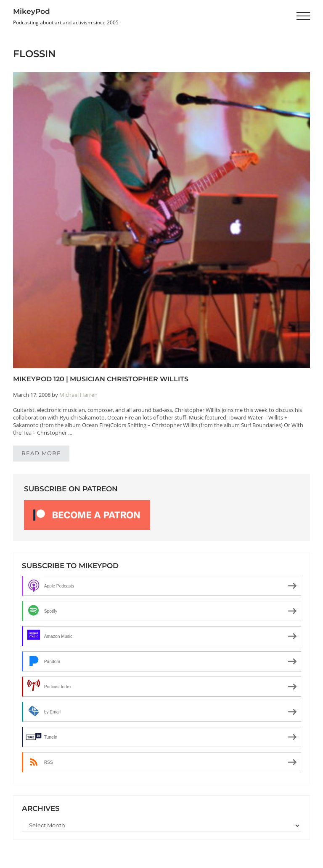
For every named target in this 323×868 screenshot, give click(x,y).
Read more (45, 455)
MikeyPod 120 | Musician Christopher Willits (101, 379)
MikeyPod (32, 11)
